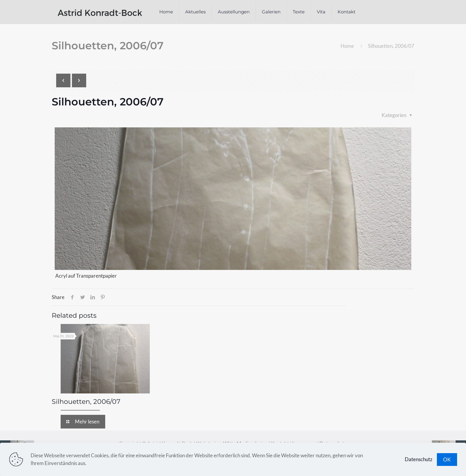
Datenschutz (419, 459)
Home (347, 46)
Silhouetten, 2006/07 (86, 402)
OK (447, 460)
